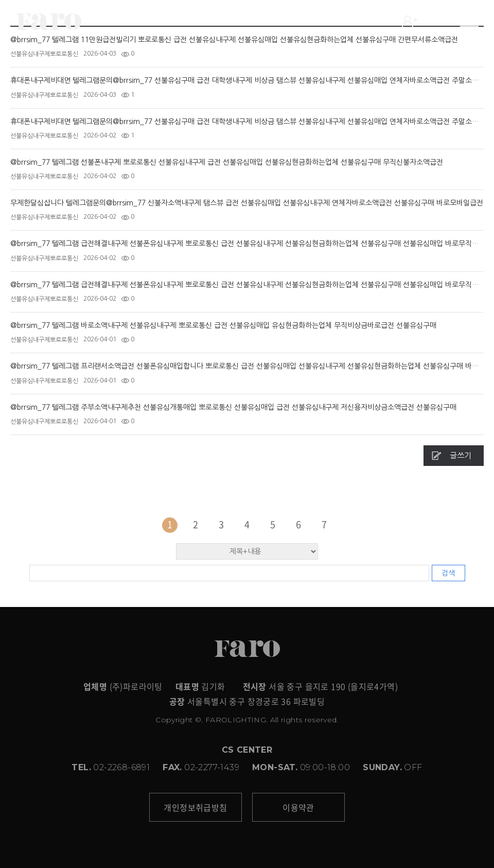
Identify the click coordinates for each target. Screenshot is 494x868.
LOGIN (425, 22)
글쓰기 (461, 455)
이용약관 (298, 807)
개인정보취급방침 (195, 807)
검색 (448, 573)
